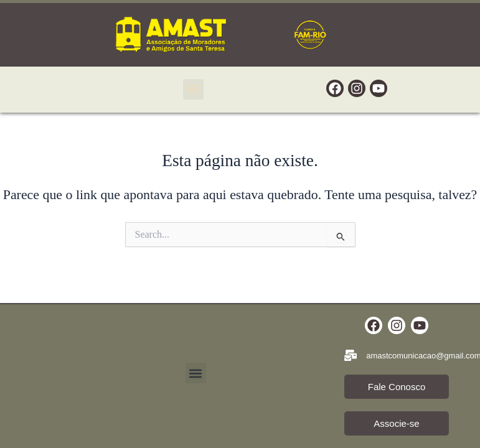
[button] (193, 89)
